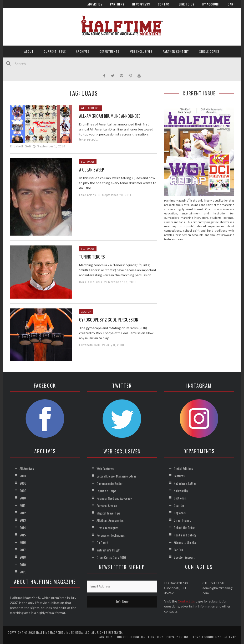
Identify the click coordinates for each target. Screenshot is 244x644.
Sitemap (230, 637)
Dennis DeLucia (91, 282)
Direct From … (183, 520)
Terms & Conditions (206, 637)
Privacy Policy (178, 637)
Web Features (105, 469)
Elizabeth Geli (21, 146)
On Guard (102, 543)
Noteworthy (181, 491)
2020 (23, 572)
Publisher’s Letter (185, 483)
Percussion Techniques (111, 535)
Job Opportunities (131, 637)
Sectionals (88, 162)
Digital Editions (183, 468)
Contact (165, 4)
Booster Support (184, 557)
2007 (23, 476)
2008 (23, 483)
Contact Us (186, 601)
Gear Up (86, 312)
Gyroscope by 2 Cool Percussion (109, 320)
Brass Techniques (107, 528)
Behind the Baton (184, 527)
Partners (117, 4)
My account (211, 4)
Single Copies (209, 51)
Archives (83, 51)
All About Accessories (110, 520)
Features (179, 476)
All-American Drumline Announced (110, 116)
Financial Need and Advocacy (114, 498)
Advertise (95, 4)
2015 (23, 535)
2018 (23, 557)
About (29, 51)
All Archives (27, 468)
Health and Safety (185, 535)
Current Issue (55, 51)
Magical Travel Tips (108, 513)
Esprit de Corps (106, 491)
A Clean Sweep (92, 170)
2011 (22, 505)
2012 (23, 513)
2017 (23, 550)
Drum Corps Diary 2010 (111, 557)
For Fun (178, 550)
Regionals (180, 513)
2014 (23, 527)
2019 (23, 564)
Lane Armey (88, 195)
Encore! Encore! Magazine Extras (116, 476)
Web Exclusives (141, 51)
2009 (23, 491)
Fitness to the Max (185, 542)
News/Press (141, 4)
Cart (231, 4)
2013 (23, 520)
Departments (109, 51)
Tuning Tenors (92, 257)
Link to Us (187, 4)
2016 (23, 542)
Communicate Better (110, 483)
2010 (23, 498)
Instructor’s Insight (109, 550)
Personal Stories (107, 506)
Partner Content (176, 51)
